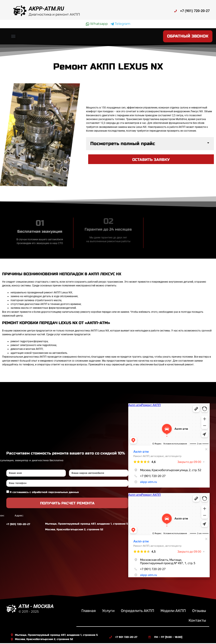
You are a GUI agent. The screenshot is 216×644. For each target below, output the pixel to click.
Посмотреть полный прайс (123, 144)
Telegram (120, 24)
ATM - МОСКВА (36, 607)
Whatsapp (97, 24)
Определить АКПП (138, 611)
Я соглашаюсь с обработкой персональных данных (44, 493)
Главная (89, 611)
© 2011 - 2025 (29, 612)
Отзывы (199, 611)
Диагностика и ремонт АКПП (54, 14)
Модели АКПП (173, 611)
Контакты (197, 621)
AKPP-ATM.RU (46, 9)
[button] (13, 37)
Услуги (108, 611)
